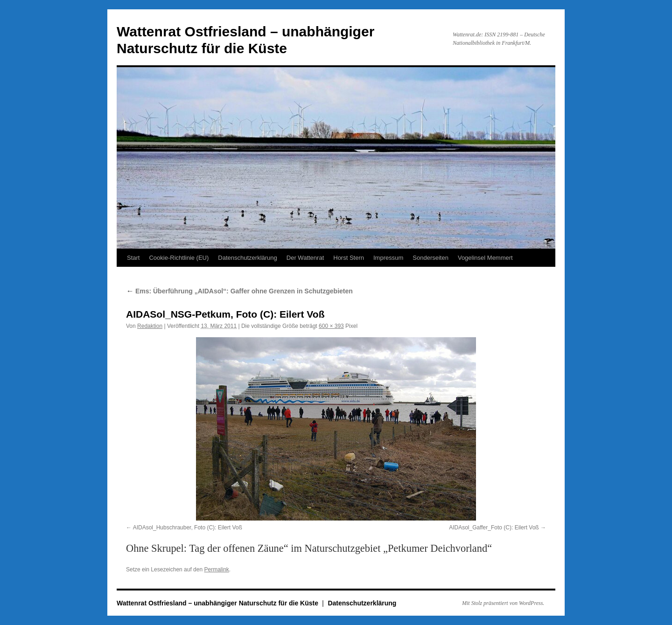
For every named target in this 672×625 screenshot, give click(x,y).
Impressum (388, 258)
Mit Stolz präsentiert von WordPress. (503, 603)
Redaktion (150, 326)
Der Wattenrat (305, 258)
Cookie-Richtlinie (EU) (179, 258)
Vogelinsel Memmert (485, 258)
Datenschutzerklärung (247, 258)
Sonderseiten (430, 258)
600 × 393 (331, 326)
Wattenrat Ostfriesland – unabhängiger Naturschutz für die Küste (218, 603)
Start (133, 258)
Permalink (216, 569)
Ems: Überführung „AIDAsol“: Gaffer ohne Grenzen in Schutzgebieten (239, 291)
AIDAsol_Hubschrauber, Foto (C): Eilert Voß (188, 528)
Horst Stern (349, 258)
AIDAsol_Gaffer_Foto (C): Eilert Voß (494, 528)
